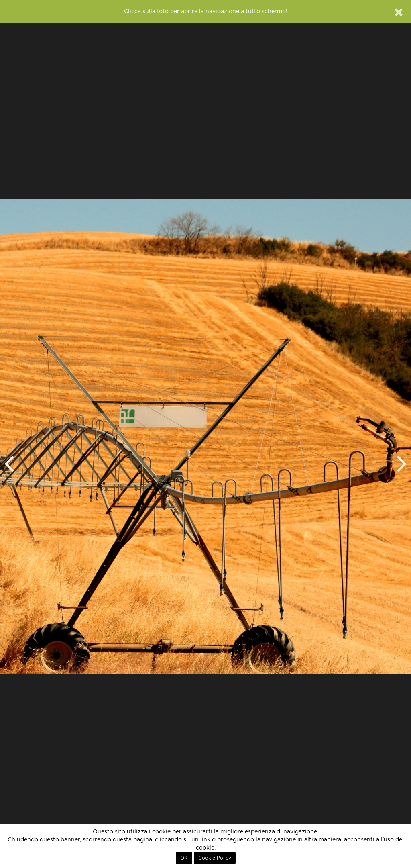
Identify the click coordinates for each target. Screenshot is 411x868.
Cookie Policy (215, 858)
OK (184, 858)
